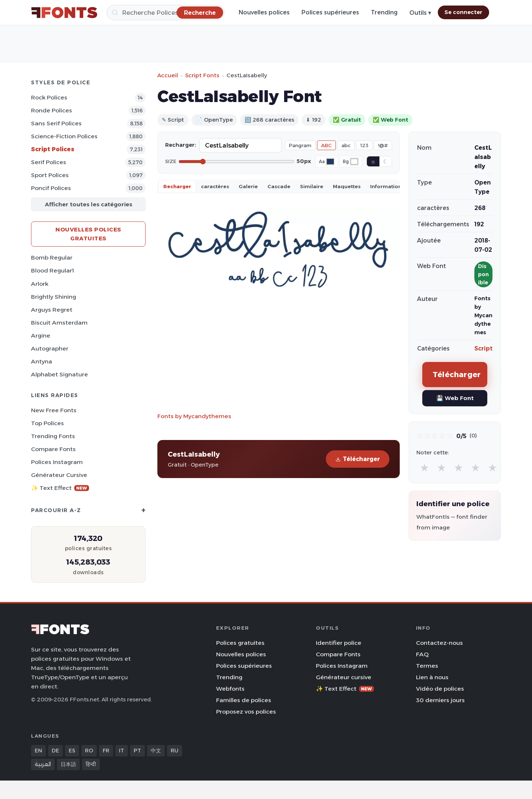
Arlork (40, 284)
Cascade (279, 186)
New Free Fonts (54, 410)
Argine (41, 336)
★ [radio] (424, 468)
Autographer (50, 348)
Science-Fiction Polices (64, 136)
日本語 (68, 764)
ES (72, 751)
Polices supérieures (330, 12)
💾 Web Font (455, 398)
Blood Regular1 (52, 270)
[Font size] (236, 162)
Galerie (248, 186)
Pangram (300, 145)
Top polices (47, 423)
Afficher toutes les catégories (88, 204)
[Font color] (330, 162)
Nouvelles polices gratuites (88, 234)
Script (483, 348)
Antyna (42, 361)
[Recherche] (166, 13)
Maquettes (347, 186)
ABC (326, 145)
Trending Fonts (53, 436)
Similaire (312, 186)
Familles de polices (244, 700)
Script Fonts (202, 75)
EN (38, 751)
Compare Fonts (53, 449)
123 (364, 145)
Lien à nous (432, 677)
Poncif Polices (51, 188)
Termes (427, 666)
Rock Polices (49, 97)
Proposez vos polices (246, 712)
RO (89, 751)
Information (386, 186)
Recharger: (181, 145)
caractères (215, 186)
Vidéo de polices (440, 689)
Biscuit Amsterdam (59, 323)
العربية (43, 764)
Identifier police (339, 643)
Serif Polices (49, 162)
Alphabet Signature (59, 374)
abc (346, 145)
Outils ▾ (420, 13)
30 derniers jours (440, 700)
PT (137, 751)
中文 (156, 751)
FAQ (422, 654)
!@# (383, 145)
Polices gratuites (240, 643)
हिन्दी (91, 764)
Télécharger (358, 459)
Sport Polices (50, 175)
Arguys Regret (52, 310)
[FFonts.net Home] (64, 13)
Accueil (168, 75)
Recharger (177, 186)
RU (175, 751)
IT (122, 751)
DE (55, 751)
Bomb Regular (52, 258)
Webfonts (230, 689)
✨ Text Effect (60, 488)
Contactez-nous (439, 643)
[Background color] (354, 162)
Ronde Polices (52, 110)
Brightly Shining (54, 297)
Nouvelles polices (264, 12)
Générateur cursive (59, 475)
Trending (384, 12)
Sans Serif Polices (56, 123)
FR (106, 751)
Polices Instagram (57, 462)
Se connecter (463, 12)
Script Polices (53, 149)
